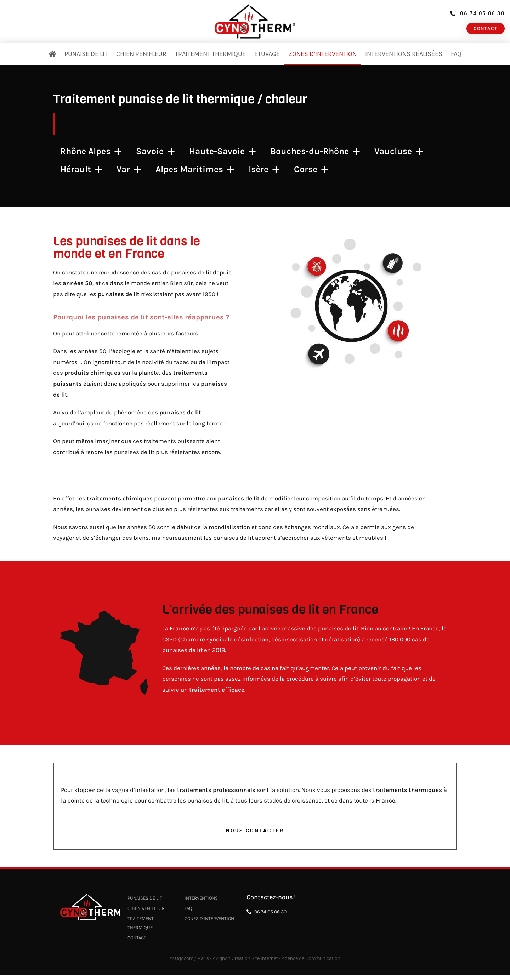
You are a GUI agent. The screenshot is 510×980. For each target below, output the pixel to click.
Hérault (81, 169)
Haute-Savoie (223, 151)
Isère (264, 169)
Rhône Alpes (91, 151)
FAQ (456, 54)
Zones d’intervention (322, 54)
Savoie (155, 151)
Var (129, 169)
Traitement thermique (210, 54)
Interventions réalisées (404, 54)
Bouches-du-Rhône (315, 151)
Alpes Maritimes (195, 169)
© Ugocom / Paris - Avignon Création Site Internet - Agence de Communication (255, 964)
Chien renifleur (141, 54)
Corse (311, 169)
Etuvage (267, 54)
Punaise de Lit (86, 54)
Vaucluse (399, 151)
